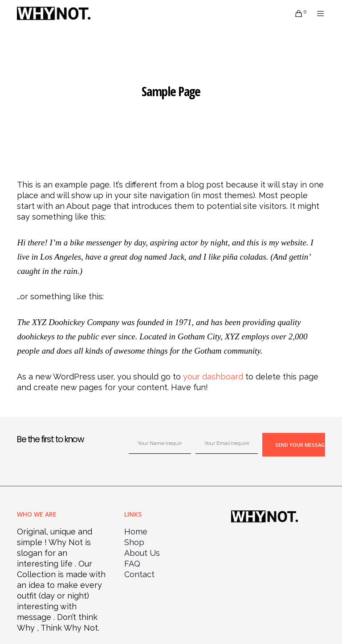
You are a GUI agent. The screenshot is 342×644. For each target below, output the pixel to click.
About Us (142, 553)
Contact (139, 574)
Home (136, 532)
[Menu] (317, 13)
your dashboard (213, 377)
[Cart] (295, 13)
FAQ (132, 564)
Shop (134, 542)
